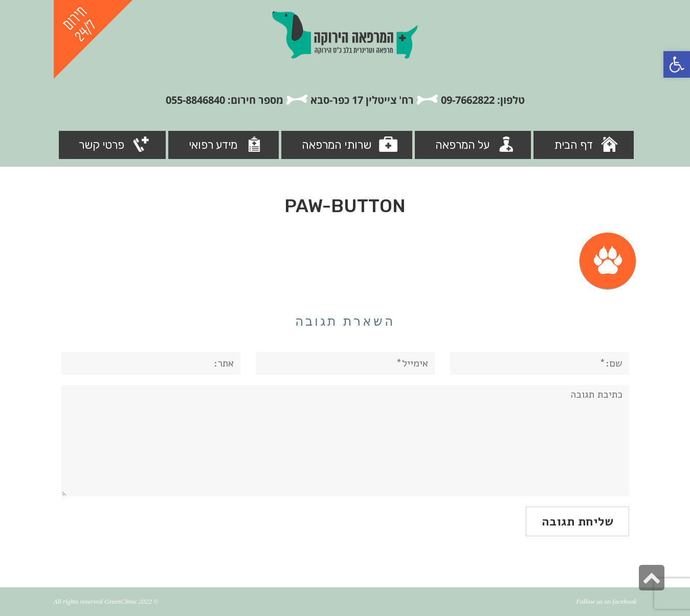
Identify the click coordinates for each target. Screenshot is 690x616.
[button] (677, 64)
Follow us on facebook (606, 601)
